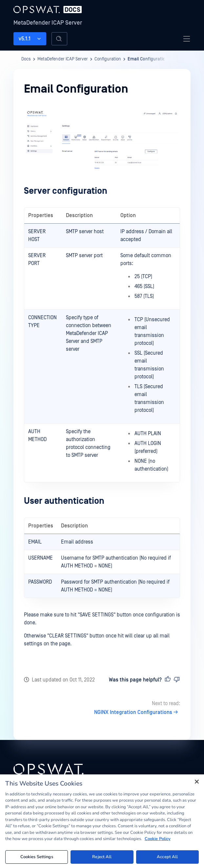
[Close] (197, 784)
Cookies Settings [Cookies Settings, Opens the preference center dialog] (37, 859)
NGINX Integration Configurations (137, 712)
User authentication (64, 501)
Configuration (108, 59)
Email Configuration (148, 59)
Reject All (102, 859)
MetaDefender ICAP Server (48, 23)
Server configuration (66, 191)
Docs (26, 59)
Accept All (167, 859)
